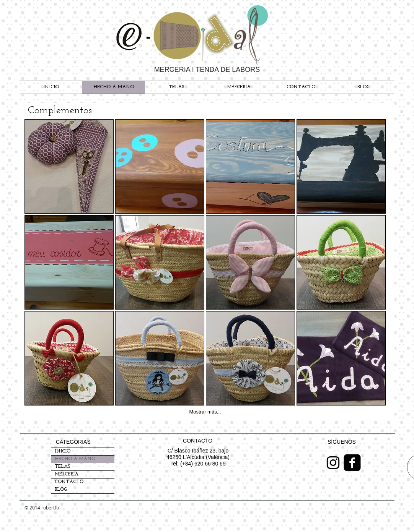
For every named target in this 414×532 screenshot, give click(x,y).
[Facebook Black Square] (352, 463)
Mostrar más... (205, 412)
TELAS (62, 467)
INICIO (63, 451)
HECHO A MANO (75, 459)
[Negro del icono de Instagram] (333, 463)
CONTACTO (69, 482)
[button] (69, 166)
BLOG (61, 490)
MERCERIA (67, 474)
